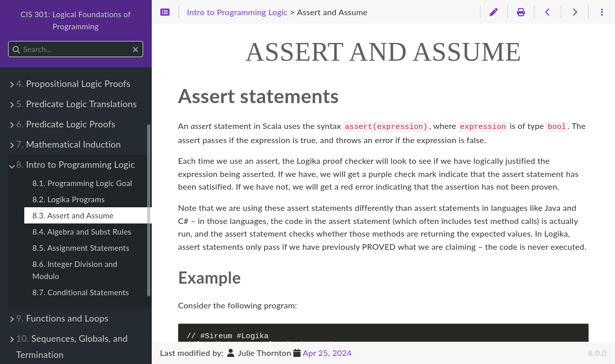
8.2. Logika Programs (69, 199)
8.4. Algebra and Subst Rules (82, 232)
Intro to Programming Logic (76, 165)
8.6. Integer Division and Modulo (75, 270)
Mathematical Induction (69, 144)
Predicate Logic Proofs (66, 124)
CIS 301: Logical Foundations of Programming (75, 20)
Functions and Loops (62, 318)
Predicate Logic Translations (77, 104)
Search (9, 41)
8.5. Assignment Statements (81, 248)
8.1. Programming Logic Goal (82, 183)
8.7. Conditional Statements (81, 292)
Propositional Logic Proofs (73, 84)
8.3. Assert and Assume (73, 215)
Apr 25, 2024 (327, 353)
